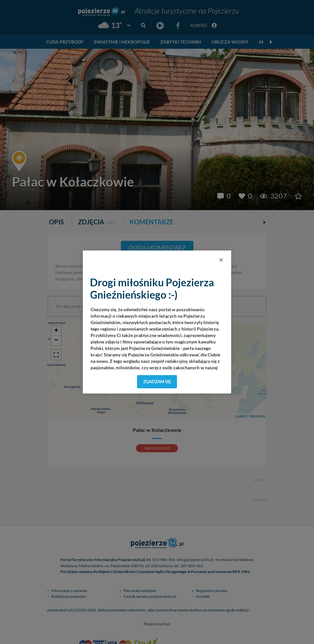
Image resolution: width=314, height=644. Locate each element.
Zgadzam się (157, 382)
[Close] (221, 260)
